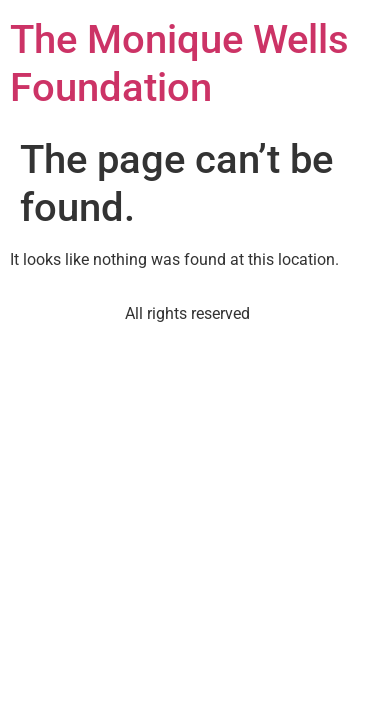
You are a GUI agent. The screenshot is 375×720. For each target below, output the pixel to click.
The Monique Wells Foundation (179, 63)
